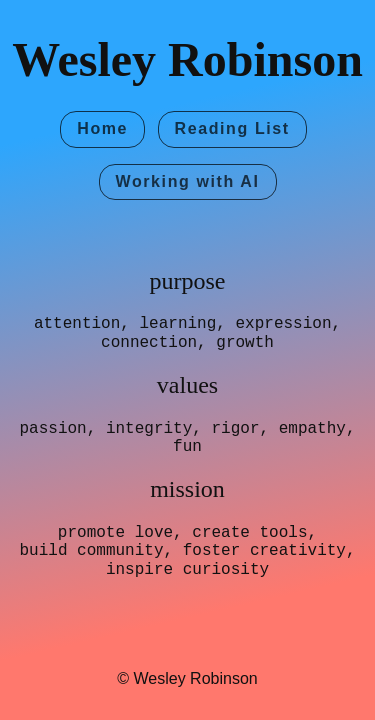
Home (102, 128)
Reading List (232, 128)
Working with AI (188, 181)
